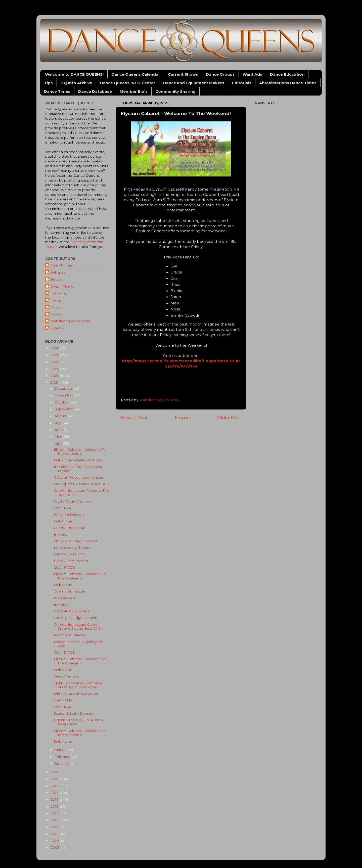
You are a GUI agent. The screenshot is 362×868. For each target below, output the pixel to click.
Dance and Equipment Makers (194, 83)
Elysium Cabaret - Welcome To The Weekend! (80, 451)
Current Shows (183, 74)
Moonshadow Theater (73, 547)
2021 (55, 382)
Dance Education (287, 74)
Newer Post (134, 418)
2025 (55, 355)
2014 (55, 813)
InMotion (62, 534)
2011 (55, 834)
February (63, 757)
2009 (56, 847)
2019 (55, 779)
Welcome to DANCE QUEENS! (74, 74)
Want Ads (252, 74)
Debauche (63, 521)
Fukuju (56, 300)
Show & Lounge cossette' (76, 541)
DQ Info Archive (76, 83)
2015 (55, 806)
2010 (55, 841)
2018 (55, 786)
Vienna (56, 314)
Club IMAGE (64, 508)
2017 (55, 793)
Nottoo (56, 307)
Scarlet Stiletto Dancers (74, 713)
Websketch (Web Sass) (70, 321)
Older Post (229, 418)
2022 (55, 376)
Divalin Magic (62, 286)
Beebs (56, 279)
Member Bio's (134, 91)
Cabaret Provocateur (72, 611)
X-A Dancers (65, 598)
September (65, 409)
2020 (56, 772)
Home (182, 418)
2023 (55, 369)
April (59, 443)
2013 (55, 820)
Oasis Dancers (66, 676)
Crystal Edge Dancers (72, 501)
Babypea (58, 272)
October (62, 402)
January (62, 763)
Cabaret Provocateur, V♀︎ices (78, 477)
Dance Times (57, 91)
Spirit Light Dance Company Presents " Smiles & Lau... (78, 685)
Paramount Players (70, 635)
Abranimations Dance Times (288, 83)
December (64, 388)
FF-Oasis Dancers (69, 515)
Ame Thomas (61, 265)
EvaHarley (59, 293)
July (58, 423)
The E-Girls (63, 700)
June (59, 430)
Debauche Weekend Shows (78, 460)
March (61, 750)
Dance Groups (220, 74)
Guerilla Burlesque (70, 528)
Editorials (242, 83)
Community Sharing (175, 91)
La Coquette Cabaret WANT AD (81, 484)
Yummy (57, 328)
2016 (55, 799)
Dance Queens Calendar (136, 74)
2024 (55, 362)
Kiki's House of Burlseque (76, 694)
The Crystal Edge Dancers (76, 618)
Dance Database (95, 91)
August (61, 416)
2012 (55, 827)
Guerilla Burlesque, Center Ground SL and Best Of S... (78, 626)
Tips (48, 83)
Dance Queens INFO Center (128, 83)
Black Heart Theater (71, 561)
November (64, 395)
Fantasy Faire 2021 (70, 554)
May (59, 436)
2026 (55, 348)
